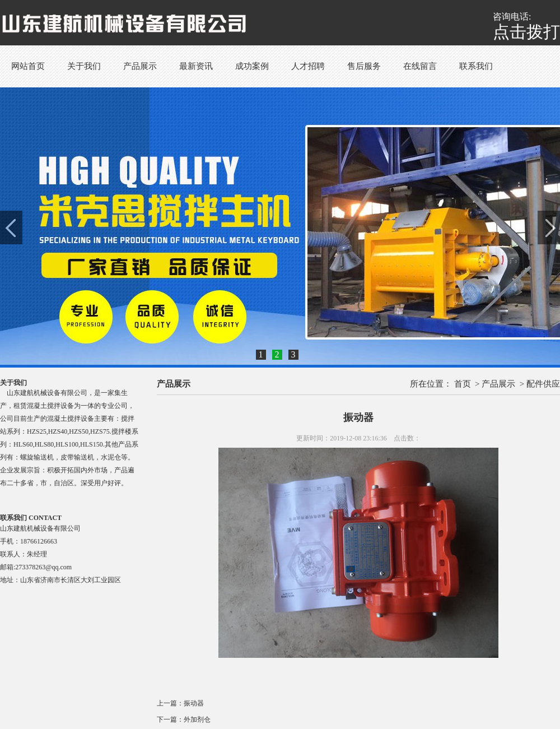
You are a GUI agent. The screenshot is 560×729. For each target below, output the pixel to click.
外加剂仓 (197, 719)
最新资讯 (196, 66)
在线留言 (420, 66)
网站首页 (28, 66)
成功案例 (252, 66)
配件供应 (543, 384)
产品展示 (140, 66)
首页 (463, 384)
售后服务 (364, 66)
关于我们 (84, 66)
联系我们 (476, 66)
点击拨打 (526, 32)
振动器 (194, 703)
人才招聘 (308, 66)
